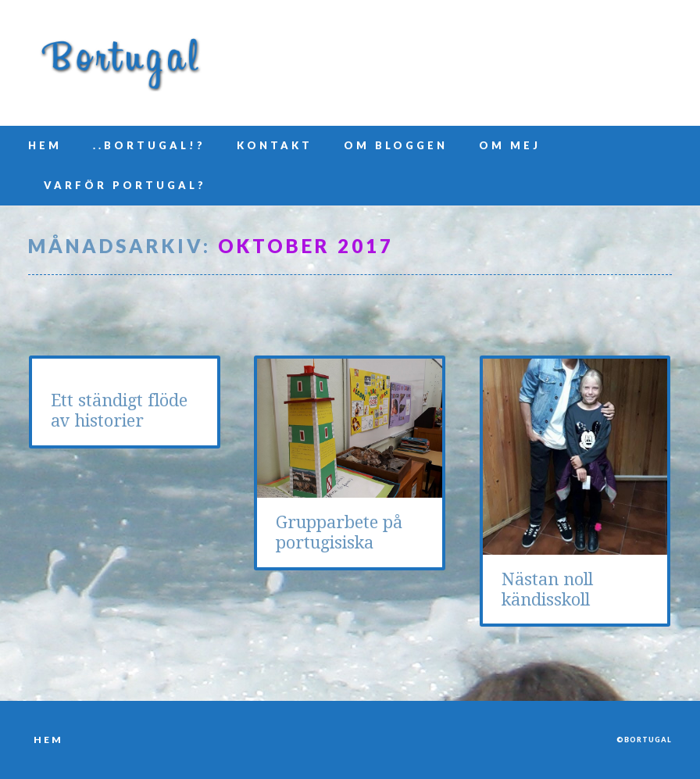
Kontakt (275, 145)
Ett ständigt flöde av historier (119, 411)
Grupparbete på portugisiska (339, 532)
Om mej (510, 145)
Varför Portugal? (125, 185)
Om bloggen (396, 145)
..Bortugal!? (149, 145)
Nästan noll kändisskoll (547, 590)
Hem (45, 145)
